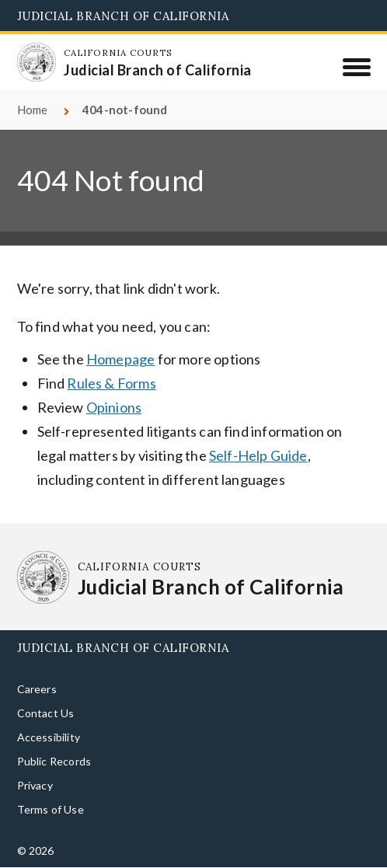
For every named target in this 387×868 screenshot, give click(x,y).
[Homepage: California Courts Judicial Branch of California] (37, 62)
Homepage (120, 359)
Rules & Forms (111, 383)
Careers (37, 689)
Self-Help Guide (258, 455)
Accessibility (49, 737)
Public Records (54, 761)
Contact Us (46, 713)
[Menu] (356, 67)
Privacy (35, 785)
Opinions (114, 407)
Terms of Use (51, 809)
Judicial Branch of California (123, 16)
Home (33, 110)
